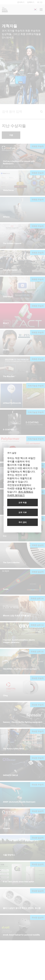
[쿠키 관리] (22, 522)
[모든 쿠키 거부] (22, 512)
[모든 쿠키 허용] (22, 503)
